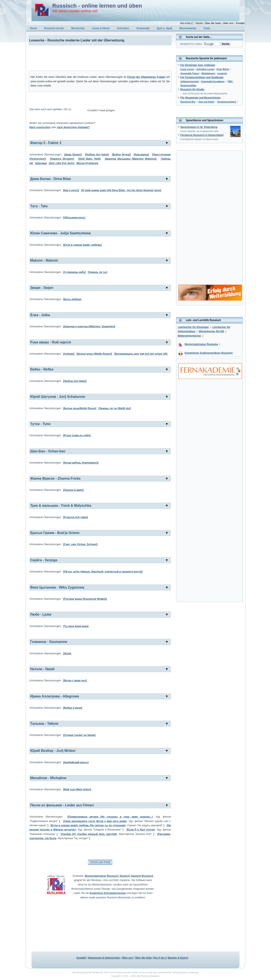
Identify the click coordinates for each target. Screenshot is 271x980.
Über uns (228, 23)
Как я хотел (71, 190)
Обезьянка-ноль (74, 218)
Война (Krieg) (121, 155)
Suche (199, 23)
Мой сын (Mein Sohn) (77, 789)
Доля (67, 653)
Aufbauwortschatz (190, 82)
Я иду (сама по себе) (77, 435)
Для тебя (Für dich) (62, 163)
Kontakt (240, 23)
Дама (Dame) (73, 155)
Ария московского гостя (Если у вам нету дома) (95, 821)
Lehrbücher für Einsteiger (193, 327)
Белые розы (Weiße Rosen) (94, 354)
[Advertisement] (97, 58)
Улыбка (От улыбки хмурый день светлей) (89, 834)
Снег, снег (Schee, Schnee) (80, 544)
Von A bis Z (186, 23)
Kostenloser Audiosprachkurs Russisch (209, 353)
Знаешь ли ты (98, 272)
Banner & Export (178, 958)
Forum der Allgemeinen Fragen (146, 77)
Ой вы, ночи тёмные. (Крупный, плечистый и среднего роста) (103, 572)
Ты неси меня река (76, 626)
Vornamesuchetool (227, 102)
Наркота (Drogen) (62, 159)
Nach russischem (40, 127)
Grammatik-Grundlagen (213, 82)
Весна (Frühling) (87, 163)
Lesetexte (222, 73)
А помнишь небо (74, 272)
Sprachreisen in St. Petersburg (199, 127)
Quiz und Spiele (206, 102)
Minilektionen (208, 73)
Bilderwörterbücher (190, 336)
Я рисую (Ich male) (75, 517)
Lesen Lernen (187, 69)
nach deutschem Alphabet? (73, 127)
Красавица (141, 155)
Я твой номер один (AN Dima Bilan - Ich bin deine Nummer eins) (121, 190)
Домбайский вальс (76, 762)
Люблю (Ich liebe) (97, 155)
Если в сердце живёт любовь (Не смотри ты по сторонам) (88, 825)
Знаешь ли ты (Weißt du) (115, 408)
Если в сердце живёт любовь (82, 245)
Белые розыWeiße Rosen (80, 408)
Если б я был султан (141, 830)
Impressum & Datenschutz (104, 958)
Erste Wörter (223, 69)
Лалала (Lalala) (73, 490)
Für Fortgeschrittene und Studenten (202, 77)
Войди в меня (73, 708)
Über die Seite (213, 23)
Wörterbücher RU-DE (211, 331)
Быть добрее (72, 299)
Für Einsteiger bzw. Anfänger (198, 65)
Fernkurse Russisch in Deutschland (202, 135)
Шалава (41, 163)
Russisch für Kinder (192, 89)
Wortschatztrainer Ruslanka (201, 344)
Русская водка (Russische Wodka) (85, 599)
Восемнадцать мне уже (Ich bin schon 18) (141, 354)
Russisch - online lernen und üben (97, 6)
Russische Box (188, 102)
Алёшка (69, 354)
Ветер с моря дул (75, 681)
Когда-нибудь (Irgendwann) (81, 463)
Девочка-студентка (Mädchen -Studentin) (89, 327)
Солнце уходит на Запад (79, 735)
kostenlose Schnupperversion (108, 893)
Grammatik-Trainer (190, 73)
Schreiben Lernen (205, 69)
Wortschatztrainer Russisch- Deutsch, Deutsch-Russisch (119, 876)
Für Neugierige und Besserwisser (201, 98)
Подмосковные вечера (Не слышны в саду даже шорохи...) (110, 817)
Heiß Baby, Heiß (89, 159)
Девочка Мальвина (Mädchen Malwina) (131, 159)
